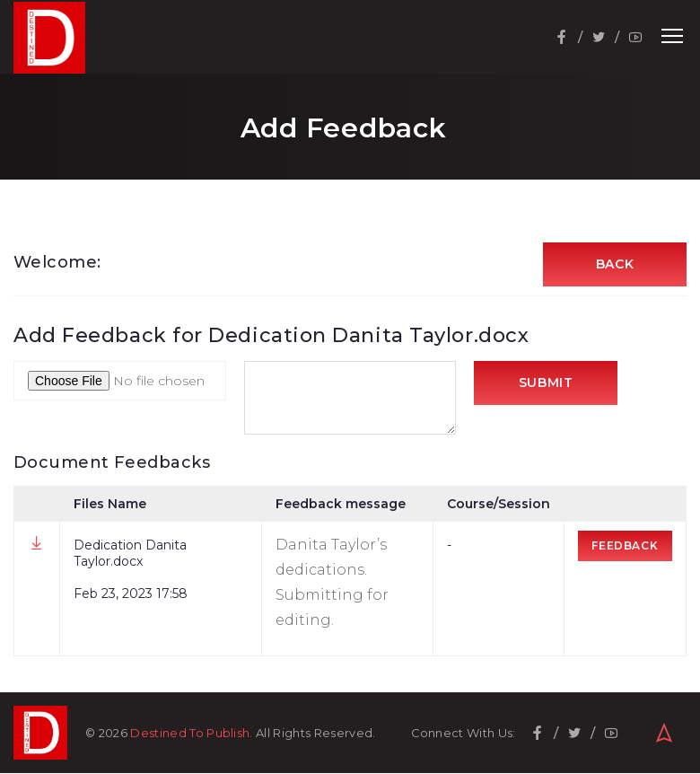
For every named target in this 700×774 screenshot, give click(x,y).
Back (615, 265)
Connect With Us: (464, 734)
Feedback (626, 546)
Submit (546, 384)
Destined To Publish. (192, 734)
